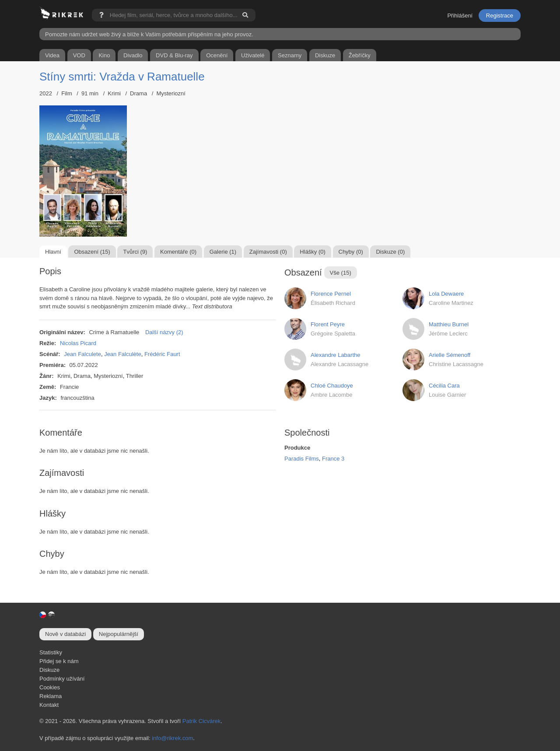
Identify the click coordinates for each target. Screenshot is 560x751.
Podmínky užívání (62, 679)
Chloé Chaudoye (332, 386)
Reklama (51, 696)
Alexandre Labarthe (335, 355)
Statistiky (51, 652)
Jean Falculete (82, 354)
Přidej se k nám (59, 661)
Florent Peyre (328, 324)
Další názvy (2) (164, 332)
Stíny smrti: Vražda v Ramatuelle (122, 77)
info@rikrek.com (172, 738)
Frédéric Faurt (162, 354)
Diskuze (49, 670)
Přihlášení (460, 16)
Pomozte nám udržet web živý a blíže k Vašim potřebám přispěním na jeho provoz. (149, 34)
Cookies (50, 687)
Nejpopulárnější (119, 634)
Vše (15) (341, 273)
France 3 (333, 459)
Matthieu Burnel (449, 324)
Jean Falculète (123, 354)
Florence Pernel (331, 294)
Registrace (500, 16)
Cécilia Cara (444, 386)
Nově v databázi (65, 634)
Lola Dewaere (446, 294)
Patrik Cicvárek (201, 721)
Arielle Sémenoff (450, 355)
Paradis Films (302, 459)
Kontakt (49, 705)
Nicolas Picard (78, 343)
